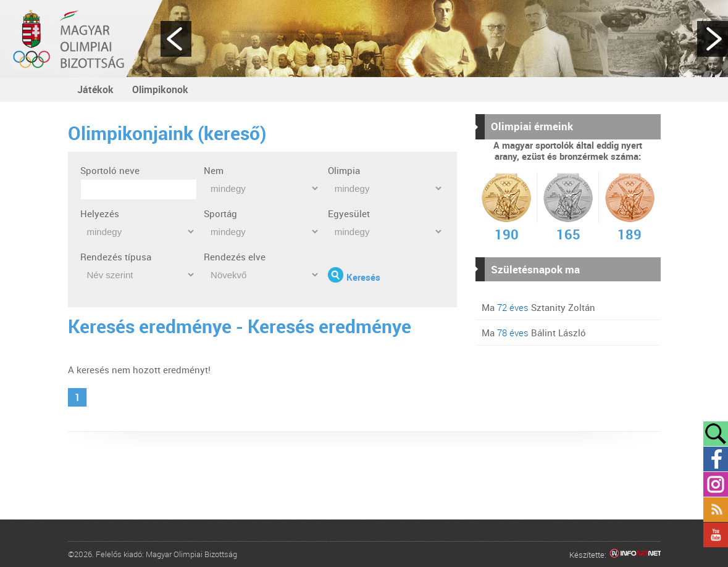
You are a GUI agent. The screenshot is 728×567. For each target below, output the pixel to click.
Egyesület (349, 213)
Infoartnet (635, 555)
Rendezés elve (235, 257)
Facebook (716, 459)
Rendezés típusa (116, 257)
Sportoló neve (110, 170)
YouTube (716, 535)
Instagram (716, 484)
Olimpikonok (160, 89)
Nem (214, 170)
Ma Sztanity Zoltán (538, 307)
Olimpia (344, 170)
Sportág (220, 213)
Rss (716, 510)
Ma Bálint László (534, 333)
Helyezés (100, 213)
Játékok (95, 89)
